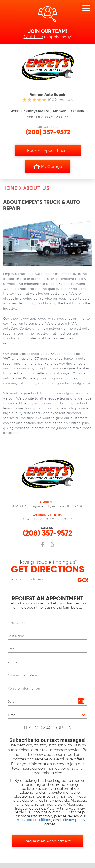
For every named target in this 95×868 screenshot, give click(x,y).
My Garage (48, 167)
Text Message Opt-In (48, 728)
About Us (36, 188)
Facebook (43, 547)
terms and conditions (33, 820)
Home (10, 188)
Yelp (53, 547)
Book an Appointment (48, 150)
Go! (83, 580)
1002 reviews (60, 100)
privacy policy (73, 820)
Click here (33, 37)
